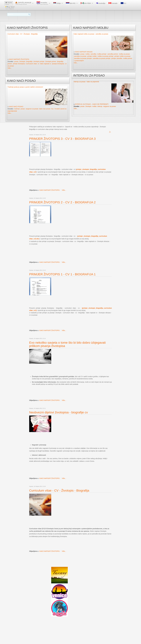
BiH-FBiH (86, 3)
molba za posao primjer (106, 56)
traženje (17, 109)
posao (16, 62)
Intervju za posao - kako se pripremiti (86, 82)
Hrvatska (42, 3)
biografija (29, 62)
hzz (52, 109)
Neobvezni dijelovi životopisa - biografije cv (58, 412)
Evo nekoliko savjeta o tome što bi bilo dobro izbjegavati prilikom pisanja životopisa (67, 344)
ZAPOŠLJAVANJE (23, 3)
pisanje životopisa (58, 64)
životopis (22, 62)
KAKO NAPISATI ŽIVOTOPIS (19, 59)
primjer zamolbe (117, 58)
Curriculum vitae (31, 64)
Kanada (113, 3)
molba (87, 54)
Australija (101, 3)
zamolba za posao (80, 56)
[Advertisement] (69, 162)
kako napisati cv (46, 64)
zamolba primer (113, 54)
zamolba (93, 54)
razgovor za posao (32, 109)
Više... (10, 68)
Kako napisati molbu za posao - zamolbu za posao (91, 34)
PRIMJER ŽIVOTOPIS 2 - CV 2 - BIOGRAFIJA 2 (62, 202)
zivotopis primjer (39, 62)
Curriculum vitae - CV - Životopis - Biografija (23, 34)
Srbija (57, 3)
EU (123, 3)
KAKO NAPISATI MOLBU (84, 52)
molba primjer (102, 54)
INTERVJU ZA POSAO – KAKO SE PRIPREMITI (92, 104)
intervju (100, 106)
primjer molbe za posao (122, 56)
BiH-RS (71, 3)
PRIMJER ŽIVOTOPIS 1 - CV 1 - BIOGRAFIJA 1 (62, 274)
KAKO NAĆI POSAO (16, 107)
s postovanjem (79, 61)
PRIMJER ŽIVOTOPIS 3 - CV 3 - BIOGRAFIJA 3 (62, 139)
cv (38, 64)
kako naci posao (45, 109)
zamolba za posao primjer (102, 58)
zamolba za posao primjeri (83, 58)
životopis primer (51, 62)
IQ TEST (10, 8)
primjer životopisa (19, 64)
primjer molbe (92, 56)
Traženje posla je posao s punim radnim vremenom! (25, 87)
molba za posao (124, 54)
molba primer (128, 58)
